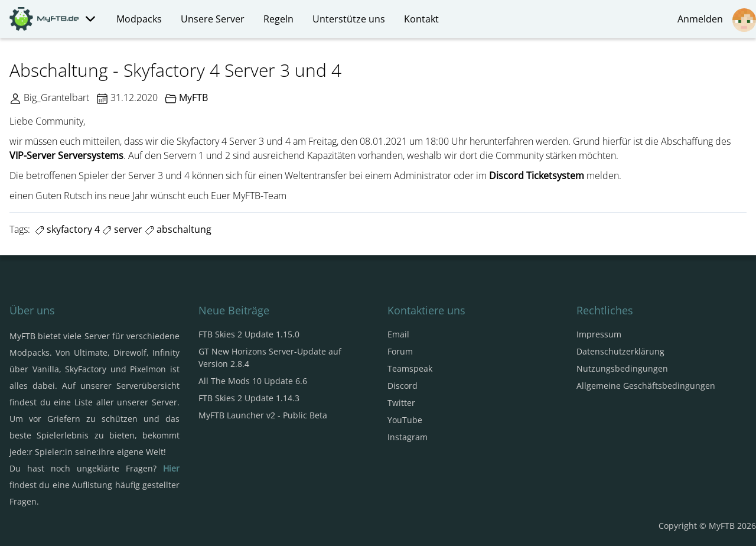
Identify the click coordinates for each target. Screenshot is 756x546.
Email (398, 334)
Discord (403, 386)
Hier (171, 468)
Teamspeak (410, 368)
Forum (400, 351)
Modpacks (139, 19)
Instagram (408, 437)
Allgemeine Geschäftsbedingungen (646, 386)
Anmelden (717, 20)
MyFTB (193, 97)
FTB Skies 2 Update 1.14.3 (249, 398)
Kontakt (421, 19)
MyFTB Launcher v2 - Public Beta (263, 415)
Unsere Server (213, 19)
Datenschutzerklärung (620, 351)
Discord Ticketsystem (537, 175)
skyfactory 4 (67, 229)
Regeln (278, 19)
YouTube (405, 420)
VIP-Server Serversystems (66, 155)
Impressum (599, 334)
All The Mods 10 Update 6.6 (253, 381)
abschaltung (178, 229)
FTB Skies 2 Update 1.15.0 (249, 334)
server (122, 229)
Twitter (401, 403)
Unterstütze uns (349, 19)
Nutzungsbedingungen (622, 368)
